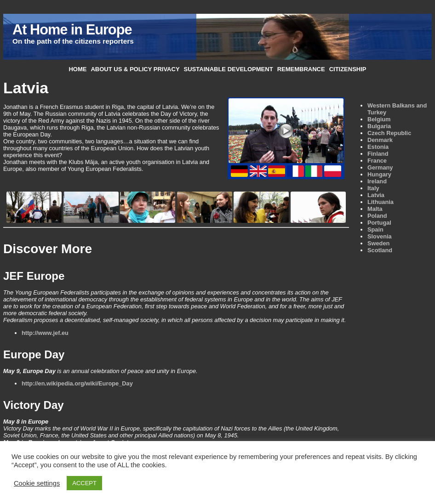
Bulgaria (379, 126)
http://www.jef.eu (45, 333)
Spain (375, 229)
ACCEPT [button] (84, 483)
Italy (373, 188)
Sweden (378, 243)
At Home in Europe (72, 30)
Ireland (377, 181)
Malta (375, 209)
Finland (378, 154)
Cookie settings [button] (37, 483)
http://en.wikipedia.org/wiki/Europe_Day (77, 383)
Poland (377, 216)
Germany (380, 167)
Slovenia (380, 236)
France (377, 161)
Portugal (379, 223)
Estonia (378, 147)
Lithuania (381, 202)
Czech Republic (389, 133)
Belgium (379, 119)
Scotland (380, 250)
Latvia (376, 195)
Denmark (380, 140)
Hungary (379, 174)
